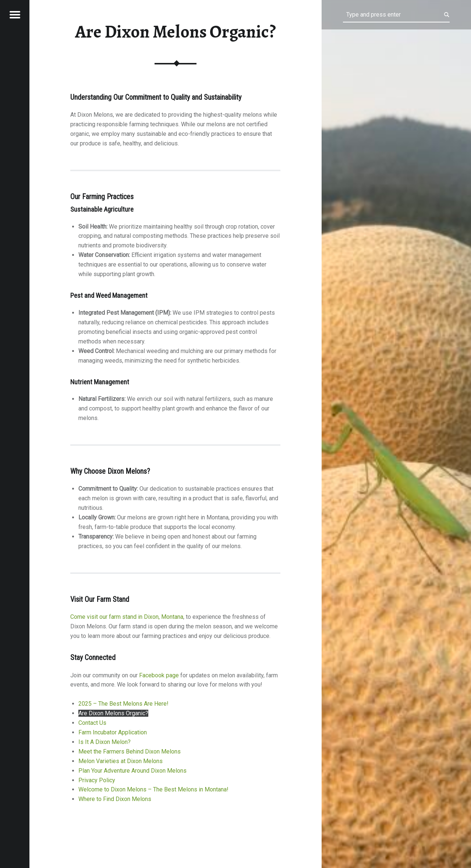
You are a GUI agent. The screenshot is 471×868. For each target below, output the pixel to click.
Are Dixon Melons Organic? (113, 713)
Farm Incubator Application (113, 732)
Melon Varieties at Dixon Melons (121, 761)
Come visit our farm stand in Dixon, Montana (127, 617)
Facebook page (159, 675)
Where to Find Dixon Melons (115, 799)
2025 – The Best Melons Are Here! (123, 704)
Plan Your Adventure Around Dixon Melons (132, 771)
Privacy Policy (97, 780)
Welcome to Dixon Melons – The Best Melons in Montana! (153, 789)
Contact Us (92, 723)
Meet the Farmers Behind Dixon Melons (130, 751)
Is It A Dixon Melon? (105, 742)
